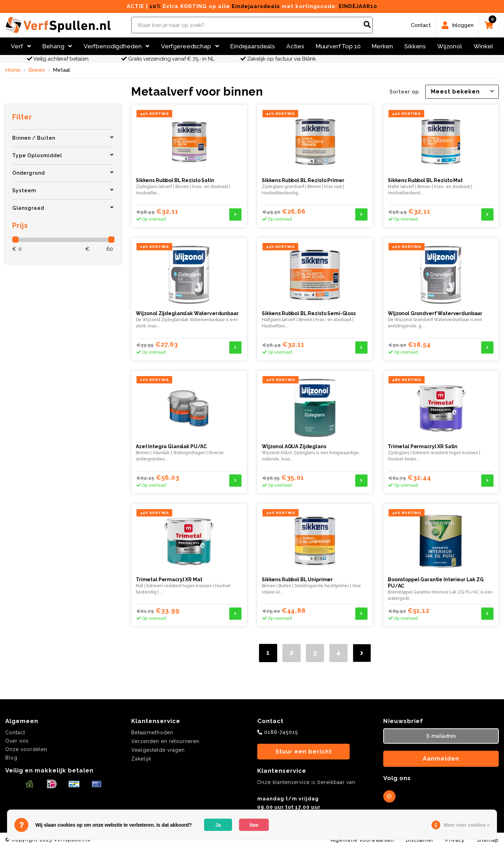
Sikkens (415, 46)
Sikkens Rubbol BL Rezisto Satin (175, 180)
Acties (295, 46)
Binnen (37, 70)
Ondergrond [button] (63, 173)
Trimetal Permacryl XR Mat (169, 579)
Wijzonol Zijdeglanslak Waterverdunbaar (187, 313)
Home (13, 70)
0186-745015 (281, 732)
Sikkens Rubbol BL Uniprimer (297, 579)
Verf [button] (21, 46)
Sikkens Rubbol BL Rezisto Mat (425, 180)
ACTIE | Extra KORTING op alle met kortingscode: (252, 6)
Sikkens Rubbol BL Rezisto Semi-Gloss (309, 313)
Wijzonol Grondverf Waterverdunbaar (435, 313)
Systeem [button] (63, 190)
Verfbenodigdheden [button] (117, 46)
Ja (218, 825)
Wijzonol (450, 46)
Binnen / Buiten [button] (63, 138)
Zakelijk (141, 759)
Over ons (17, 741)
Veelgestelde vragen (158, 750)
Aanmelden (441, 759)
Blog (11, 758)
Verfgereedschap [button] (190, 46)
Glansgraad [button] (63, 208)
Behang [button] (57, 46)
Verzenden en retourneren (165, 741)
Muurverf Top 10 (338, 46)
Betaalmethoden (152, 733)
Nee (254, 825)
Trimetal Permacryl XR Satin (423, 446)
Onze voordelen (26, 749)
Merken (382, 46)
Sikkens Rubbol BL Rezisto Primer (303, 180)
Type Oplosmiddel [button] (63, 155)
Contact (15, 733)
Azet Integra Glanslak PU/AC (171, 446)
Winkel (483, 46)
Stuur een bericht (304, 752)
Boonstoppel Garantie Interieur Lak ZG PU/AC (436, 583)
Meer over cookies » (467, 825)
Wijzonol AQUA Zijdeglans (294, 446)
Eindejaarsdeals (253, 46)
